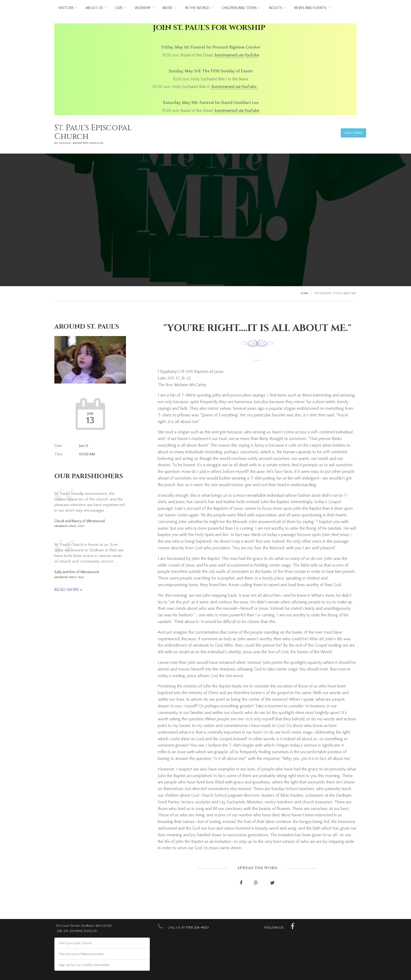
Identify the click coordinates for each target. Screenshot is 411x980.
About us (94, 8)
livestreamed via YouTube (237, 55)
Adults (276, 8)
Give (119, 8)
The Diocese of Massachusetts (81, 954)
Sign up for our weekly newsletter (84, 965)
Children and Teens (239, 8)
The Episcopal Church (75, 943)
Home (304, 293)
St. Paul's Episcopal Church (93, 132)
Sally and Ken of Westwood (76, 572)
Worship (143, 8)
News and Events (310, 8)
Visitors (66, 8)
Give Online (353, 133)
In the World (197, 8)
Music (168, 8)
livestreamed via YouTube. (234, 87)
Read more (67, 590)
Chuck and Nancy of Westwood (80, 521)
